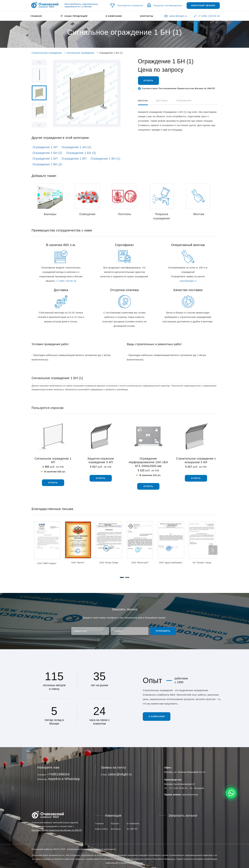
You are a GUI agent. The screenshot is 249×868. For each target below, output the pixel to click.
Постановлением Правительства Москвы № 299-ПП (57, 830)
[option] (87, 93)
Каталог (115, 824)
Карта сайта (101, 829)
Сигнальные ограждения (80, 53)
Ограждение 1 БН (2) (47, 153)
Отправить (163, 631)
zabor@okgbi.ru (176, 16)
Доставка (162, 101)
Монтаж (143, 101)
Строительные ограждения (47, 53)
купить (53, 483)
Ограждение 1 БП (45, 159)
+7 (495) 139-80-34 (207, 16)
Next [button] (39, 125)
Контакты (147, 16)
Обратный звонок (203, 5)
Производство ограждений (130, 6)
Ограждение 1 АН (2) (76, 147)
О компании (114, 16)
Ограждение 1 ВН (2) (47, 164)
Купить (148, 81)
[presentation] (213, 550)
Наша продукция (74, 16)
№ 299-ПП (132, 829)
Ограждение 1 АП (45, 147)
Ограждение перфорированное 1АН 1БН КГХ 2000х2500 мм (148, 462)
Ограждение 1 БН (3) (81, 153)
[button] (122, 577)
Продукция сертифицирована (168, 6)
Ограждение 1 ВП (74, 159)
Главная (36, 16)
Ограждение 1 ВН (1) (106, 159)
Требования (184, 101)
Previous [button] (39, 62)
